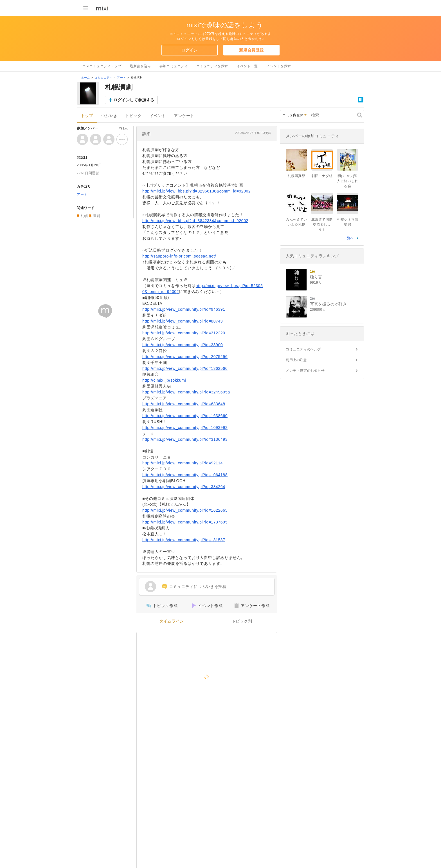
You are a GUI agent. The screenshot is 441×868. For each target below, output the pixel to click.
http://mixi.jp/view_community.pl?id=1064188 (185, 475)
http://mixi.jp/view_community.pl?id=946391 (184, 309)
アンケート (184, 116)
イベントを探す (279, 66)
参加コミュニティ (174, 66)
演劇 (96, 216)
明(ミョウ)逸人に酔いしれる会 (348, 181)
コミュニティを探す (212, 66)
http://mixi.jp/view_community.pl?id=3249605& (186, 392)
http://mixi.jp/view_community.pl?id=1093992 (185, 428)
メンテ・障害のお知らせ (305, 371)
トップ (87, 116)
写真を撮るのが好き (328, 304)
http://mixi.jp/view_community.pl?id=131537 (184, 540)
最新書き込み (140, 66)
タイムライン (172, 621)
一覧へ (349, 238)
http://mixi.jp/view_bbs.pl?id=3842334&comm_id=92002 (195, 221)
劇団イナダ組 (322, 176)
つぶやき (109, 116)
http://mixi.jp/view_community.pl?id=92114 (183, 463)
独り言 (316, 277)
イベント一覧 (247, 66)
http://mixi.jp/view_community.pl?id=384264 (184, 487)
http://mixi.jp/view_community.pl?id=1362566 (185, 368)
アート (121, 78)
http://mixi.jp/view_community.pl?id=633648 (184, 404)
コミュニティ (103, 78)
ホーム (85, 78)
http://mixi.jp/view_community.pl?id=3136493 (185, 439)
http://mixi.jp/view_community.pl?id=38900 (183, 345)
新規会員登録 (251, 50)
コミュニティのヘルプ (303, 349)
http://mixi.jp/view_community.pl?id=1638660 (185, 416)
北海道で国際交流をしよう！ (322, 225)
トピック (133, 116)
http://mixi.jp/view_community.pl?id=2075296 (185, 357)
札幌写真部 (297, 176)
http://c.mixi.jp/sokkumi (164, 380)
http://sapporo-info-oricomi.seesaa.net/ (179, 256)
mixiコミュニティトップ (102, 66)
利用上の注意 (296, 360)
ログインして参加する (134, 100)
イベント (158, 116)
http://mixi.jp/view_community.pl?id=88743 (183, 321)
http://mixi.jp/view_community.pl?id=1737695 (185, 522)
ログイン (189, 50)
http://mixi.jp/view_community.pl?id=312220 (184, 333)
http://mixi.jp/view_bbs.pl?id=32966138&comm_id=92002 (196, 191)
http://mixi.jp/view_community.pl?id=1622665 (185, 510)
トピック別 (242, 621)
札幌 (84, 216)
